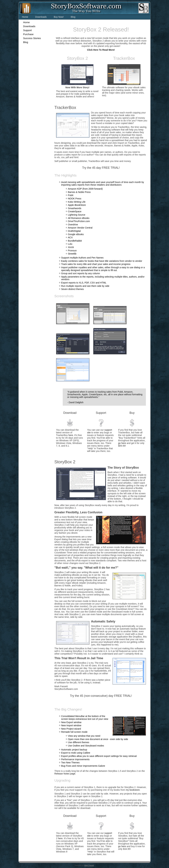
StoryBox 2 (77, 58)
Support (101, 413)
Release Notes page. (65, 774)
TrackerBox (124, 58)
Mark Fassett (89, 865)
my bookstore (133, 790)
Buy (132, 413)
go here (122, 443)
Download (70, 413)
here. (71, 435)
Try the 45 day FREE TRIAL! (101, 168)
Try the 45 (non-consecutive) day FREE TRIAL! (101, 696)
